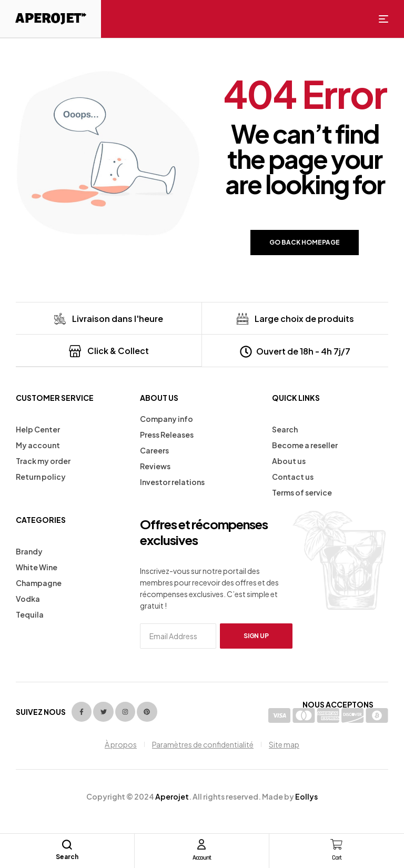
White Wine (37, 567)
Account (201, 857)
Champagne (39, 582)
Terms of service (302, 492)
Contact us (293, 476)
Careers (154, 450)
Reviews (155, 466)
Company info (166, 418)
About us (289, 460)
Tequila (30, 614)
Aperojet (172, 796)
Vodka (28, 598)
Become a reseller (305, 445)
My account (38, 445)
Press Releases (167, 434)
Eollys (306, 796)
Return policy (41, 476)
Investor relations (172, 481)
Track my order (43, 460)
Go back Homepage (305, 242)
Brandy (29, 551)
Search (285, 429)
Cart (337, 857)
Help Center (38, 429)
